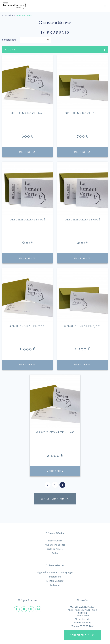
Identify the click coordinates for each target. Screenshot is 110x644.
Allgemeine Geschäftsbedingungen (55, 573)
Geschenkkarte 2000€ (55, 432)
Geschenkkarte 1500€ (82, 326)
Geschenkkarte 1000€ (27, 326)
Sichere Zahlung (55, 581)
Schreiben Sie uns (83, 635)
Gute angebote (55, 549)
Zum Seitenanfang (55, 499)
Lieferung (55, 585)
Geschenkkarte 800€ (27, 219)
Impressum (55, 577)
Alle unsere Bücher (55, 545)
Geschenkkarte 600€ (27, 113)
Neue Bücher (55, 541)
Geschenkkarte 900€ (82, 219)
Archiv (55, 553)
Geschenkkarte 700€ (83, 113)
